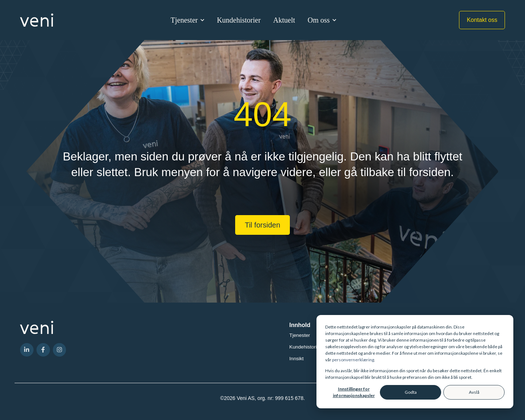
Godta (411, 392)
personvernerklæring (353, 360)
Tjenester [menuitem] (300, 335)
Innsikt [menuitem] (297, 359)
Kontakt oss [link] (482, 20)
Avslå (474, 392)
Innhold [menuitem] (300, 325)
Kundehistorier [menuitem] (306, 347)
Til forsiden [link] (262, 225)
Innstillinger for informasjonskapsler (354, 392)
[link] (37, 20)
